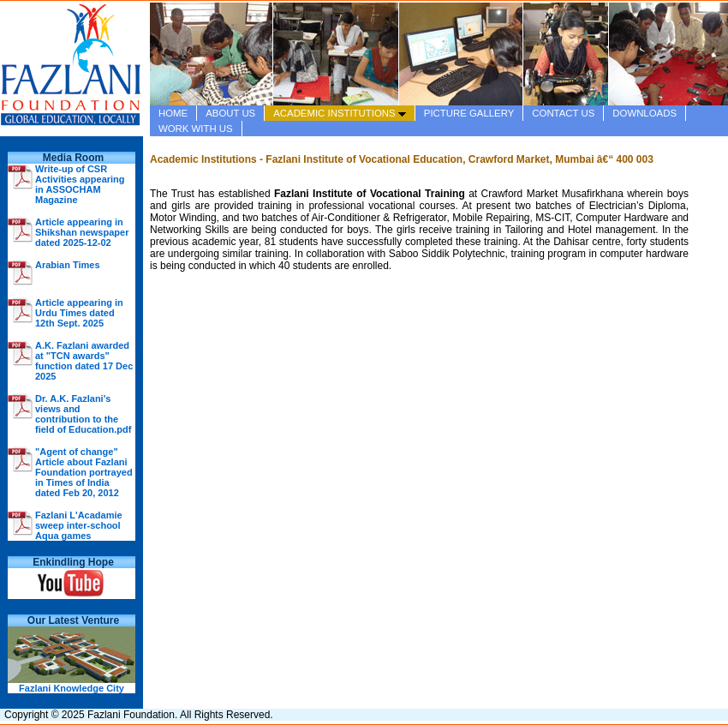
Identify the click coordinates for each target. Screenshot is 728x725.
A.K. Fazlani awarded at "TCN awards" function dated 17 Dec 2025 (84, 361)
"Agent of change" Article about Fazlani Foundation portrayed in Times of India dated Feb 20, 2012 (84, 472)
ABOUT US (230, 113)
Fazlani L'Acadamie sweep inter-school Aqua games (79, 525)
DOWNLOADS (644, 113)
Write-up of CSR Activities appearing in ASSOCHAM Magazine (80, 184)
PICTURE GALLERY (469, 113)
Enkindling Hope (73, 562)
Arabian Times (68, 265)
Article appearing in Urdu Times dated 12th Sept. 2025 (79, 313)
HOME (173, 113)
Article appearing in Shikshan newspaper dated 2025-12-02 (82, 232)
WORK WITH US (196, 129)
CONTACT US (563, 113)
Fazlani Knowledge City (72, 688)
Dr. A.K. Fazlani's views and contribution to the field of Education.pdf (83, 414)
